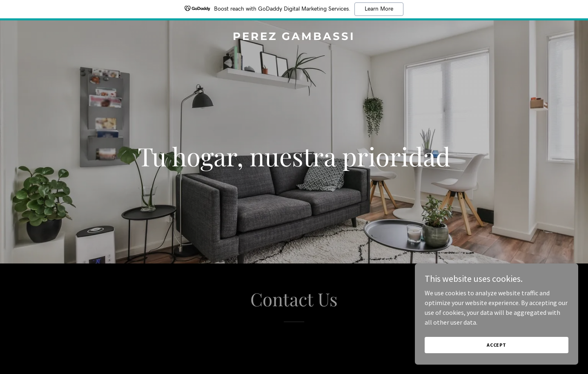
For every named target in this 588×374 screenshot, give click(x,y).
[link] (294, 38)
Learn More (379, 9)
